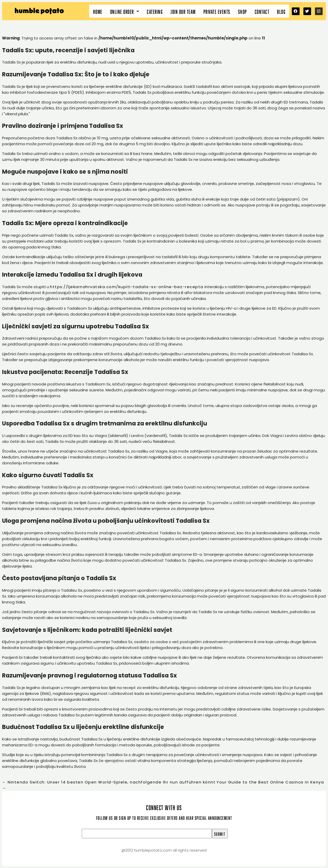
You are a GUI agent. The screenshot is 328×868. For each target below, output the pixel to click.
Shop (243, 11)
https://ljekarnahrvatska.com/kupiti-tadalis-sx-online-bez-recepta (127, 287)
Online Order (125, 11)
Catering (155, 11)
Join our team (183, 11)
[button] (125, 11)
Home (98, 11)
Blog (281, 11)
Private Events (217, 11)
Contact (262, 11)
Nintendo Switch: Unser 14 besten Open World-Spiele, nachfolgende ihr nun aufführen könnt (109, 782)
